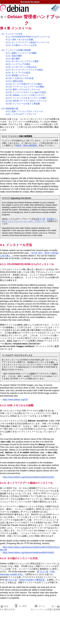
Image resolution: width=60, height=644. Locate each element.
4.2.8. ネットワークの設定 (18, 73)
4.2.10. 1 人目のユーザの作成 (19, 78)
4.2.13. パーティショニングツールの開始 (25, 87)
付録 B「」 (27, 145)
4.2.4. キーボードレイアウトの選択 (22, 61)
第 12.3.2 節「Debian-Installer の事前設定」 (26, 580)
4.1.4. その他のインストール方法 (21, 45)
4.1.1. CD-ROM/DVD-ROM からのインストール (28, 37)
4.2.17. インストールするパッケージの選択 (26, 98)
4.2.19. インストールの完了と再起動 (23, 104)
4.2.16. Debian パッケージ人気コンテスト (25, 95)
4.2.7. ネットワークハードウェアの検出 (24, 70)
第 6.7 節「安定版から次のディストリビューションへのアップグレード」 (29, 220)
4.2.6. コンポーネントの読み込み (21, 67)
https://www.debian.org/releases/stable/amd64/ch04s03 (28, 477)
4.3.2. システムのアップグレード (21, 114)
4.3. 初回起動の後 (10, 109)
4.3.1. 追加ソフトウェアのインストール (24, 111)
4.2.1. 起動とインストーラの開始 (21, 53)
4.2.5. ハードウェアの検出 (18, 64)
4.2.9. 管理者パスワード (17, 75)
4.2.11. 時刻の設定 (14, 81)
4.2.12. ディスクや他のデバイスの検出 (24, 84)
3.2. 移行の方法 (7, 608)
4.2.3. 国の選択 (13, 59)
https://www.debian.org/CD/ (15, 400)
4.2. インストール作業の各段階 (16, 50)
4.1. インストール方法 (12, 34)
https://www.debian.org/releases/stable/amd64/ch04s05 (28, 552)
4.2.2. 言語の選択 (14, 56)
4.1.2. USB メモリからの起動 (19, 40)
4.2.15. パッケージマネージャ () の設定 (26, 92)
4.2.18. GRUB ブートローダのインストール (26, 101)
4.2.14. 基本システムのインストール (23, 89)
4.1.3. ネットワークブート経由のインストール (27, 42)
